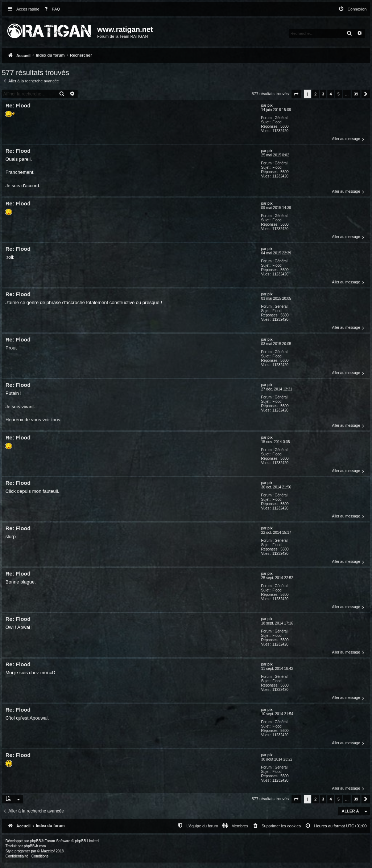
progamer (22, 851)
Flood (277, 122)
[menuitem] (51, 9)
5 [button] (338, 94)
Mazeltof (48, 851)
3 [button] (323, 94)
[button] (296, 94)
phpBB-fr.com (35, 846)
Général (281, 118)
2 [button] (315, 94)
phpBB (36, 841)
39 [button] (356, 94)
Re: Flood (18, 105)
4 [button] (331, 94)
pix (270, 105)
